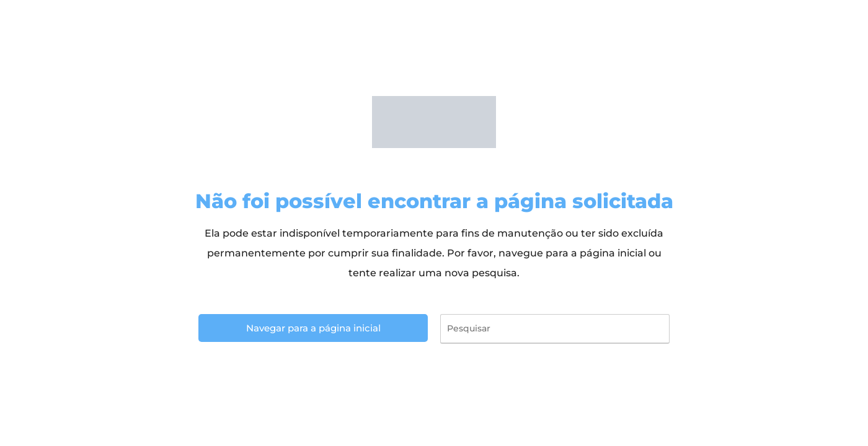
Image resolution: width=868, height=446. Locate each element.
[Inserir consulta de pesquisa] (555, 329)
